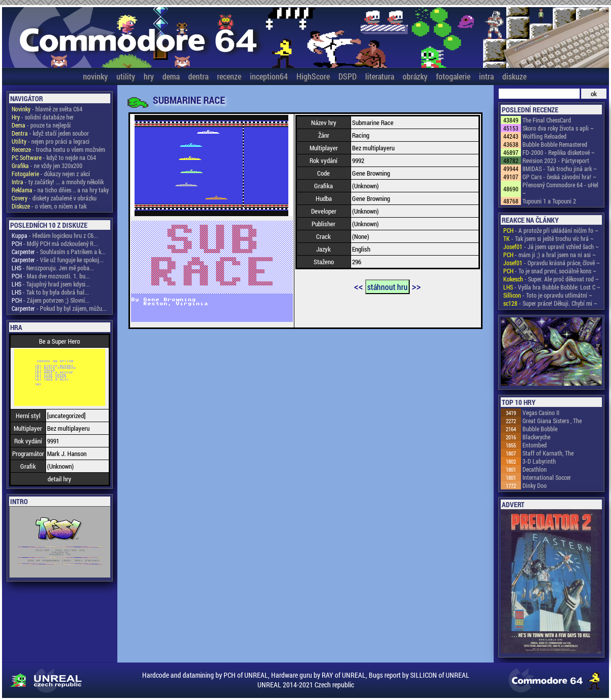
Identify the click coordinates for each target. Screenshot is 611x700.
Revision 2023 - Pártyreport (556, 160)
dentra (198, 76)
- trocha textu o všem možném (58, 149)
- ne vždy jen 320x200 (47, 166)
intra (486, 76)
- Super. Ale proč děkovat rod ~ (551, 279)
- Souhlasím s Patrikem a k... (59, 252)
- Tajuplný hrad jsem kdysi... (51, 284)
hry (149, 76)
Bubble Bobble (540, 429)
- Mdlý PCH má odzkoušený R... (55, 243)
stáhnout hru (387, 287)
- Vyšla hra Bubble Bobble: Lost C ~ (552, 287)
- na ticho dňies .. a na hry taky (60, 190)
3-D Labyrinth (539, 461)
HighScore (313, 76)
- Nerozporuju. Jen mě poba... (53, 268)
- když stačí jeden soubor (50, 133)
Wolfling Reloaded (544, 136)
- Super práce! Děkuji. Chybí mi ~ (550, 303)
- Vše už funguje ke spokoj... (58, 260)
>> (416, 286)
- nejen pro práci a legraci (51, 141)
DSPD (347, 76)
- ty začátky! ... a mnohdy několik (58, 182)
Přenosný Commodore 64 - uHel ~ (560, 189)
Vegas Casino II (541, 413)
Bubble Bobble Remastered (555, 144)
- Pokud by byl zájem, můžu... (59, 308)
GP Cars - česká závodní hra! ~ (559, 177)
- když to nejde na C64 (54, 157)
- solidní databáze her (43, 117)
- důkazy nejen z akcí (51, 174)
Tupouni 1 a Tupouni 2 (549, 201)
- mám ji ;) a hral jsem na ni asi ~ (550, 255)
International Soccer (547, 477)
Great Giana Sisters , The (552, 421)
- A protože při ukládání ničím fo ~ (551, 230)
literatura (380, 76)
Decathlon (535, 469)
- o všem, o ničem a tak (49, 206)
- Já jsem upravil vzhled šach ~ (551, 246)
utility (126, 76)
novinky (95, 76)
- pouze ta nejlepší (41, 125)
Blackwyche (536, 437)
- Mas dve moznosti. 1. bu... (51, 276)
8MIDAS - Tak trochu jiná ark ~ (560, 169)
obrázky (415, 76)
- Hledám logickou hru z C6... (55, 235)
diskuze (514, 76)
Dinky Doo (535, 485)
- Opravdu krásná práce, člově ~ (552, 263)
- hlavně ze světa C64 (47, 109)
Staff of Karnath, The (548, 453)
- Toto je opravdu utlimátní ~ (548, 295)
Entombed (535, 445)
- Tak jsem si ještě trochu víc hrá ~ (549, 238)
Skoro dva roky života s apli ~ (558, 128)
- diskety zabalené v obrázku (54, 198)
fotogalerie (453, 76)
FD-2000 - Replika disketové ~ (559, 152)
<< (359, 286)
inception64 (269, 76)
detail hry (59, 479)
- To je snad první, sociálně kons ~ (550, 271)
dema (171, 76)
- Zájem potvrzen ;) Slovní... (51, 300)
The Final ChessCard (547, 120)
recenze (229, 76)
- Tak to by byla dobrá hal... (50, 292)
